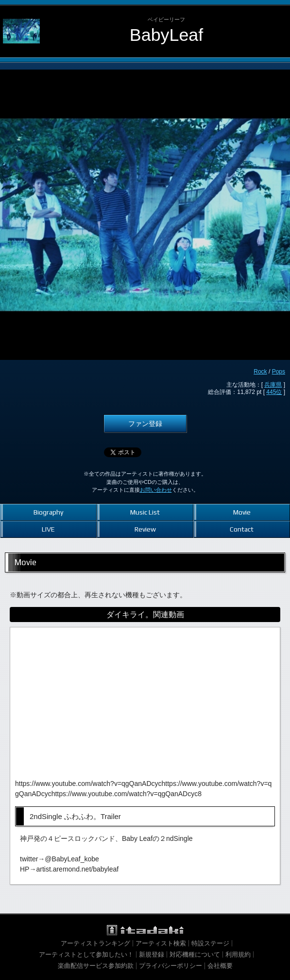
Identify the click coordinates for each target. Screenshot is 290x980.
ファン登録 (145, 424)
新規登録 (152, 954)
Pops (279, 372)
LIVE (48, 529)
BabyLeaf (166, 35)
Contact (242, 529)
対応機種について (195, 954)
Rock (260, 372)
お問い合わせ (156, 490)
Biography (48, 512)
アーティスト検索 (161, 943)
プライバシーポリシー (171, 966)
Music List (145, 512)
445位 (274, 392)
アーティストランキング (95, 943)
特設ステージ (210, 943)
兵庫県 (273, 385)
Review (145, 529)
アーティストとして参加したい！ (86, 954)
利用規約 (238, 954)
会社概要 (220, 966)
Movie (242, 512)
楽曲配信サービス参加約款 (96, 966)
